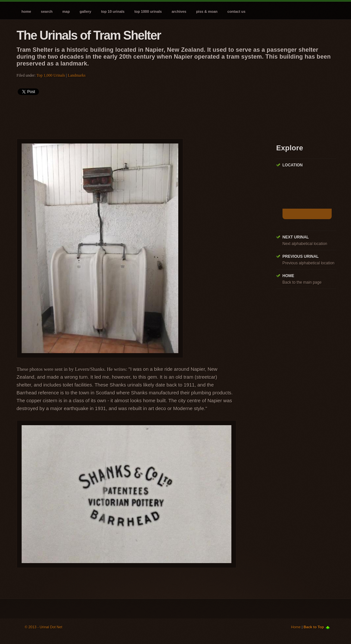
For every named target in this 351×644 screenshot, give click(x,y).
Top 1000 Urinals (148, 11)
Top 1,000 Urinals (51, 75)
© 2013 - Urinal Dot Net (44, 627)
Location (293, 165)
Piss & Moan (207, 11)
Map (66, 11)
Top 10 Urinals (113, 11)
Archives (179, 11)
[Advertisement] (136, 115)
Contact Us (236, 11)
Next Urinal (296, 237)
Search (47, 11)
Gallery (85, 11)
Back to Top (314, 627)
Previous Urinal (301, 256)
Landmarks (77, 75)
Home (26, 11)
